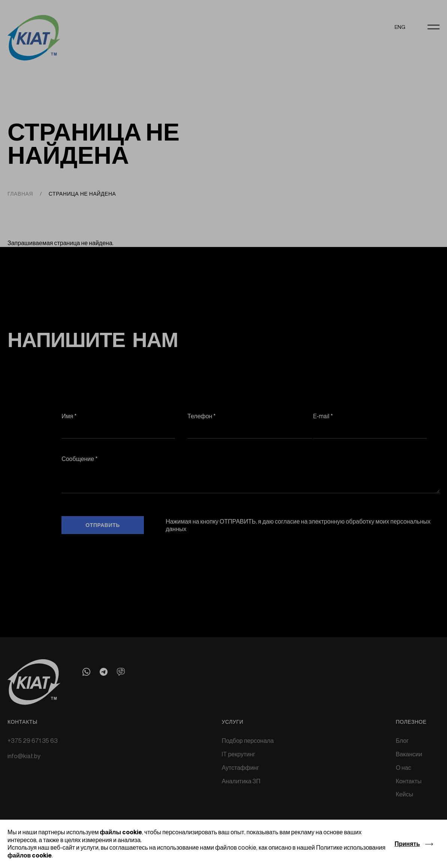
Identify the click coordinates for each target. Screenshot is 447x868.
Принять (407, 844)
